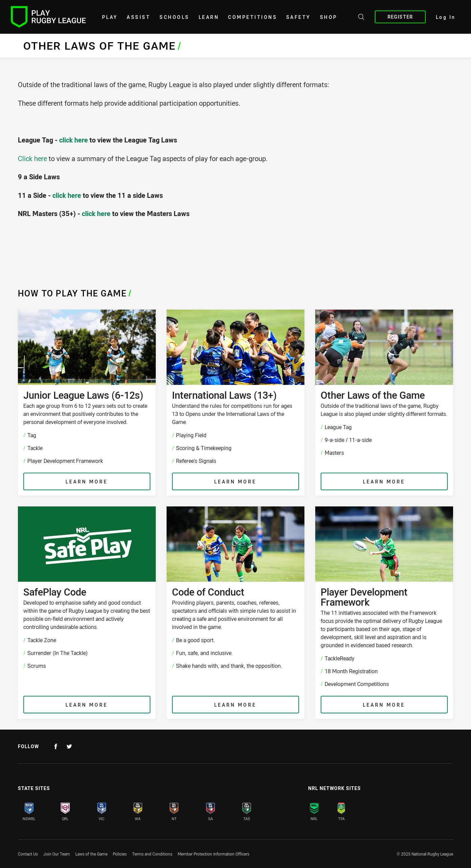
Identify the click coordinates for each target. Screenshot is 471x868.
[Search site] (361, 18)
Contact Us (28, 854)
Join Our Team (57, 854)
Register (400, 17)
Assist (139, 17)
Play (110, 17)
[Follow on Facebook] (56, 746)
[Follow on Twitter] (69, 746)
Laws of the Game (91, 854)
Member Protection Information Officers (214, 854)
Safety (299, 17)
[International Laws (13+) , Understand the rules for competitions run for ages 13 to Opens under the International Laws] (235, 403)
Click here (32, 159)
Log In (446, 17)
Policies (120, 854)
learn (209, 17)
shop (329, 17)
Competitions (253, 17)
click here (73, 140)
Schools (175, 17)
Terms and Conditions (152, 854)
